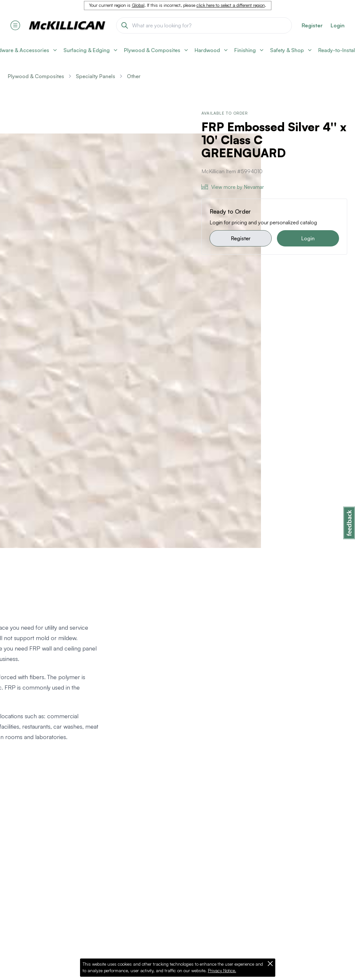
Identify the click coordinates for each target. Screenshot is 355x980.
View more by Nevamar (233, 187)
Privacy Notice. (222, 971)
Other (134, 76)
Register (241, 238)
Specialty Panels (96, 76)
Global (138, 5)
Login (338, 25)
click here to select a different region (231, 5)
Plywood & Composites (36, 76)
